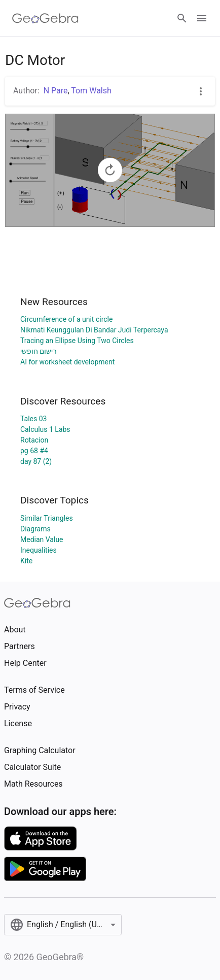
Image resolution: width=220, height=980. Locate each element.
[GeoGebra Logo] (45, 18)
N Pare (56, 91)
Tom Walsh (91, 91)
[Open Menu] (202, 18)
